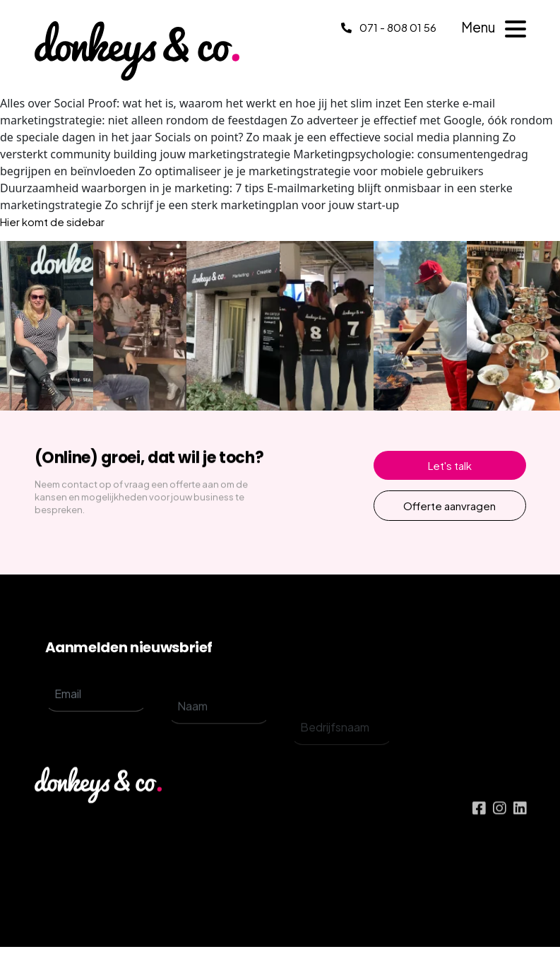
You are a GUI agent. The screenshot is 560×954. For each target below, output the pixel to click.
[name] (219, 732)
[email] (96, 709)
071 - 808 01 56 (389, 27)
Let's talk (450, 465)
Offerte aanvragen (449, 506)
